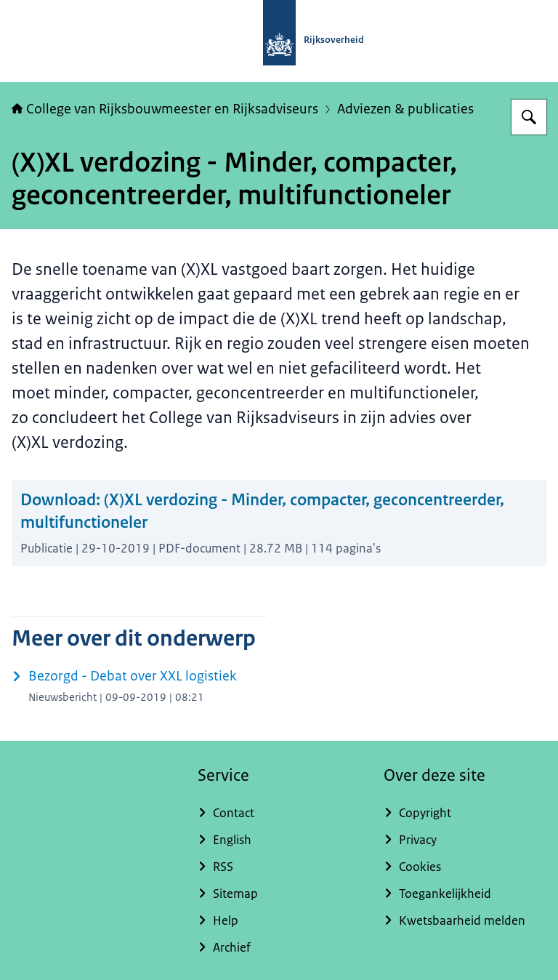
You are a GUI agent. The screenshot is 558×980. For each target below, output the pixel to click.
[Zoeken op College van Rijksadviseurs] (529, 117)
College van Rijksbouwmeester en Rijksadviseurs (165, 109)
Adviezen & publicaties (405, 109)
